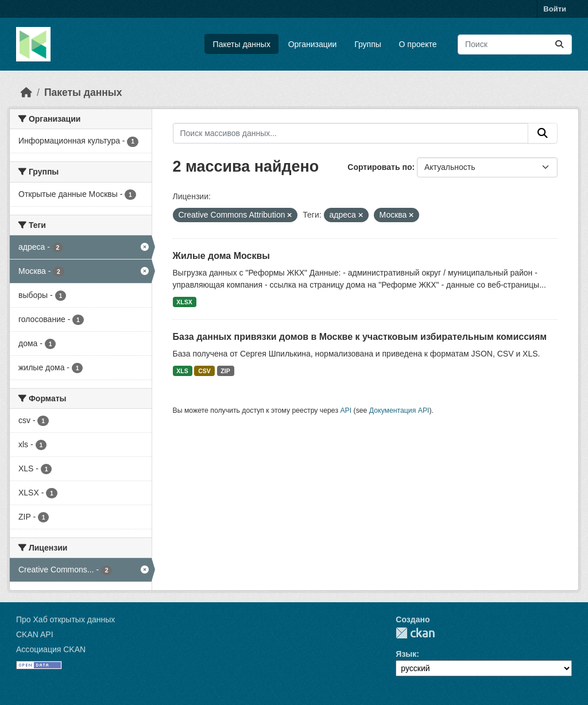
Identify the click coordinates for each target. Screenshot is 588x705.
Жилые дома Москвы (221, 256)
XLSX (184, 302)
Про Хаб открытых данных (65, 619)
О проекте (418, 44)
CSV (204, 371)
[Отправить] (559, 44)
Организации (313, 44)
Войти (555, 9)
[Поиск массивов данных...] (515, 44)
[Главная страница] (26, 92)
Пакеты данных (242, 44)
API (346, 410)
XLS (182, 371)
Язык (406, 654)
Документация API (399, 410)
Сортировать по (380, 167)
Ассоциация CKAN (51, 649)
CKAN (415, 633)
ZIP (225, 371)
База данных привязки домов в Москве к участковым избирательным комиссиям (360, 337)
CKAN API (35, 634)
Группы (368, 44)
